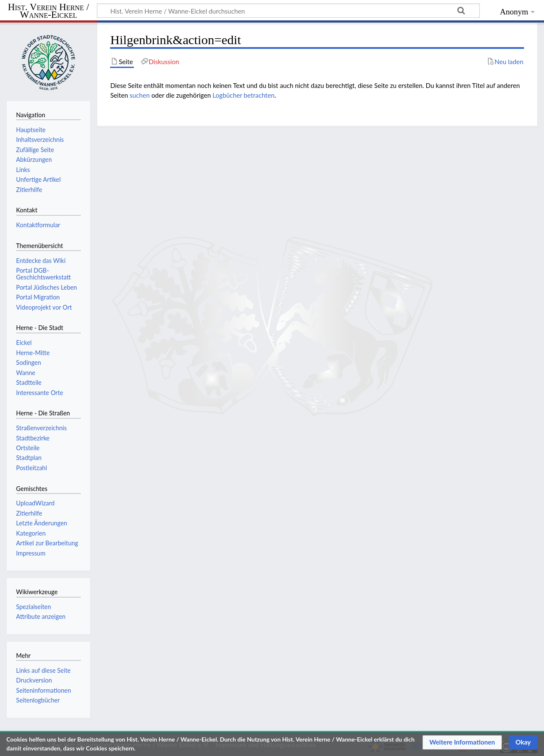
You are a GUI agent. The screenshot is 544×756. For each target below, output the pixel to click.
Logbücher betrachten (244, 95)
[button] (462, 742)
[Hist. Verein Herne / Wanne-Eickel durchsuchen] (288, 11)
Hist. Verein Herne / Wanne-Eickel (49, 11)
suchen (140, 95)
